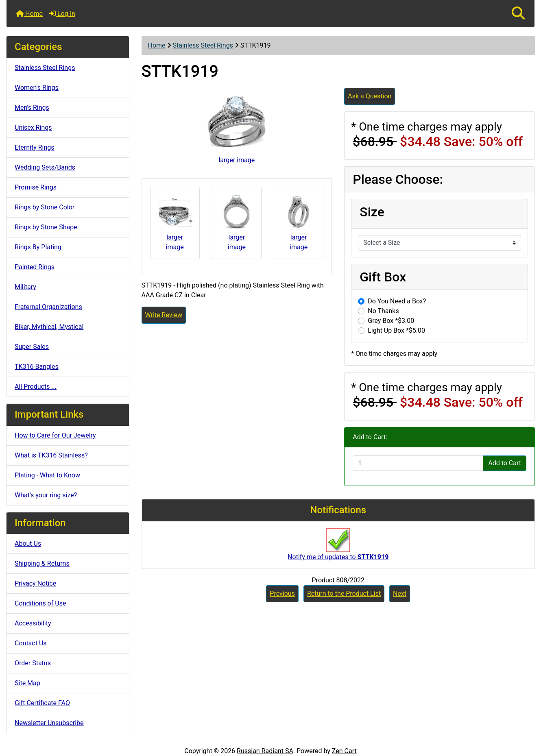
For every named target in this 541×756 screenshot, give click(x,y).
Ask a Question (370, 96)
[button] (518, 14)
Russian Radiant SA (265, 751)
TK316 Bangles (37, 367)
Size (372, 212)
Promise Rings (36, 187)
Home (29, 14)
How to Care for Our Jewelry (55, 435)
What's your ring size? (46, 495)
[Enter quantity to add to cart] (418, 463)
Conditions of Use (40, 603)
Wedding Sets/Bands (45, 167)
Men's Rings (32, 108)
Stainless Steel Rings (203, 45)
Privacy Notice (35, 583)
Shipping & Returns (42, 563)
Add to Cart (505, 463)
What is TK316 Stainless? (51, 455)
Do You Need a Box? (397, 301)
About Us (28, 544)
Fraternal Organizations (48, 307)
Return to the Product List (344, 594)
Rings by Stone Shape (46, 227)
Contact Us (31, 643)
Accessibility (33, 623)
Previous (282, 594)
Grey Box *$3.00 (391, 321)
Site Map (27, 683)
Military (25, 287)
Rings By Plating (38, 247)
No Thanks (383, 311)
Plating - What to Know (47, 475)
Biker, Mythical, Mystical (49, 327)
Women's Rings (37, 88)
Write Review (164, 315)
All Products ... (36, 387)
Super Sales (32, 347)
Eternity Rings (35, 147)
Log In (62, 14)
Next (400, 594)
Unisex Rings (33, 127)
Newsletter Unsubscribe (49, 723)
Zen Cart (344, 751)
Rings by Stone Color (45, 207)
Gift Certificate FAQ (42, 703)
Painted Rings (35, 267)
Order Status (33, 663)
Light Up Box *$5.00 (396, 330)
